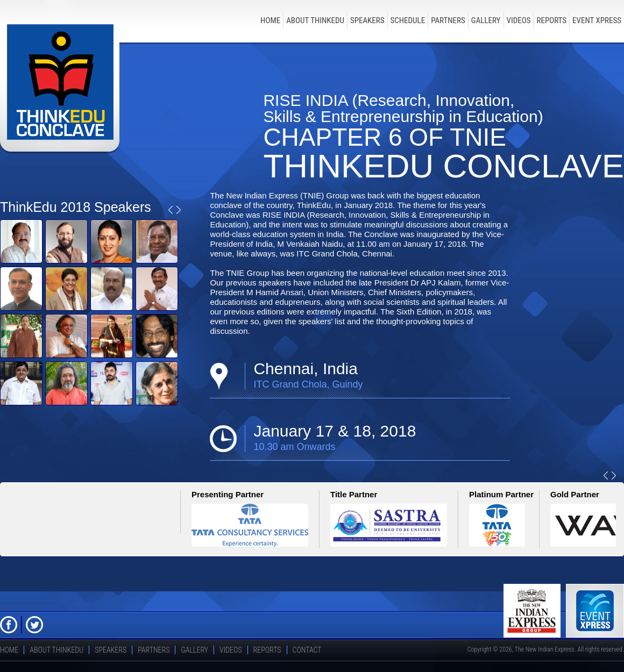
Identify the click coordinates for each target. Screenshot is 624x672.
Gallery (486, 20)
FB (9, 625)
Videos (519, 20)
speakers (367, 20)
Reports (551, 20)
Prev (171, 210)
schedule (408, 20)
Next (179, 210)
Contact (307, 650)
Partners (448, 20)
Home (270, 20)
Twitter (34, 625)
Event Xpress (597, 20)
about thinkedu (315, 20)
